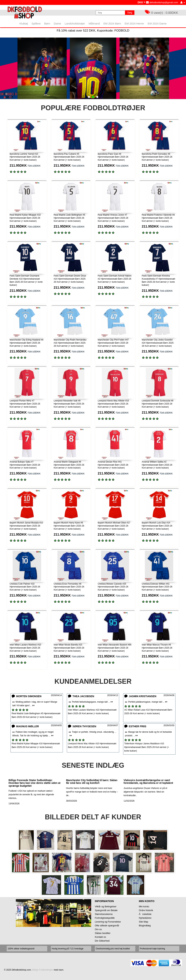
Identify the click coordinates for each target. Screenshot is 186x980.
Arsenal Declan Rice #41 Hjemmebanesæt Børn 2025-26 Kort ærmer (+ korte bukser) (113, 465)
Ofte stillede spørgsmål (107, 926)
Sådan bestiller (103, 933)
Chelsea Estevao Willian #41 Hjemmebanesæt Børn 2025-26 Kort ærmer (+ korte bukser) (157, 587)
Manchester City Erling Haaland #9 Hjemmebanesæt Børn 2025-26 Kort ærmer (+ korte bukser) (26, 343)
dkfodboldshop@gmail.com (162, 2)
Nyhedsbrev (145, 918)
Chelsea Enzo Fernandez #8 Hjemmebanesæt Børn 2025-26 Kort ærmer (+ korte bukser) (69, 587)
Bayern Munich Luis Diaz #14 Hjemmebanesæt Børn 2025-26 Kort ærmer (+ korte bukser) (157, 526)
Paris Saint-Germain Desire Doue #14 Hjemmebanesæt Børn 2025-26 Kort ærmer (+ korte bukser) (70, 279)
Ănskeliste (145, 914)
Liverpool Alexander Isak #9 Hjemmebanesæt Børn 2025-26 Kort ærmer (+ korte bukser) (69, 404)
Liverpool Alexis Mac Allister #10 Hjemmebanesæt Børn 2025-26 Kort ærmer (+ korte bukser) (113, 404)
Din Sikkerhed (102, 941)
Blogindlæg (145, 926)
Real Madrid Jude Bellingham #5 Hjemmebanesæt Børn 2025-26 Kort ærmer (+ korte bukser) (69, 218)
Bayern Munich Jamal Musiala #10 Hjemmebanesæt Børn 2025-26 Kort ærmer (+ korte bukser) (26, 526)
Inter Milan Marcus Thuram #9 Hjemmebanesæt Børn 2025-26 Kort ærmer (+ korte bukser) (157, 648)
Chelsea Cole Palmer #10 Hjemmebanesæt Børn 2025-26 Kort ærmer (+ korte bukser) (25, 587)
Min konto (144, 906)
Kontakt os (100, 937)
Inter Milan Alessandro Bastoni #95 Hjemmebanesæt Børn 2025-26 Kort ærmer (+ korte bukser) (115, 648)
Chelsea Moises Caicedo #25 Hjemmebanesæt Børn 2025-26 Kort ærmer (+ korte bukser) (113, 587)
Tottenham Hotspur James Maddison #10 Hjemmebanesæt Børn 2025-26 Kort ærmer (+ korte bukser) (147, 747)
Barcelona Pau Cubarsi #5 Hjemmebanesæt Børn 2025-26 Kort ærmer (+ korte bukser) (69, 157)
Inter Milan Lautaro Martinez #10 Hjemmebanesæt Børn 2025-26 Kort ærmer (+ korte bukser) (25, 648)
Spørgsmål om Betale (106, 910)
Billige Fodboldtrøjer (43, 970)
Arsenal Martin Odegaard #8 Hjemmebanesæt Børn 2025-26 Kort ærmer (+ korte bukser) (69, 465)
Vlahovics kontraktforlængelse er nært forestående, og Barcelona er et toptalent (148, 782)
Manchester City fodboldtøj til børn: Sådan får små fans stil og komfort (92, 782)
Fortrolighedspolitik (105, 918)
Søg (130, 12)
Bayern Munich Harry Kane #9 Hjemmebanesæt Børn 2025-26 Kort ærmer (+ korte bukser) (69, 526)
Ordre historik (146, 910)
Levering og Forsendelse (108, 922)
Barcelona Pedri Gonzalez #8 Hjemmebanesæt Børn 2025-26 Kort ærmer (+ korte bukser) (157, 157)
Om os (98, 929)
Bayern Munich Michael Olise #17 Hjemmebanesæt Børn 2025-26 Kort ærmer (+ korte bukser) (114, 526)
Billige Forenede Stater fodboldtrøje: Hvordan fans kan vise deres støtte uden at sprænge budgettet (35, 783)
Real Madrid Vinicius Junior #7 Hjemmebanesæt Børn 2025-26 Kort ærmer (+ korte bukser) (113, 218)
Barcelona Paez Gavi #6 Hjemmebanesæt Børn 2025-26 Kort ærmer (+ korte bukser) (113, 157)
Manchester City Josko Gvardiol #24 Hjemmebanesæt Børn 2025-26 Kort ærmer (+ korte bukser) (158, 343)
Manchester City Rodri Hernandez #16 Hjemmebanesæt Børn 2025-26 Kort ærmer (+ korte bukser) (70, 343)
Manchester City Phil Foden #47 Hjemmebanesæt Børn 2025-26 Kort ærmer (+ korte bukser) (113, 343)
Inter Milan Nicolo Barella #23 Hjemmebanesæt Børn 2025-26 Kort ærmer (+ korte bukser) (69, 648)
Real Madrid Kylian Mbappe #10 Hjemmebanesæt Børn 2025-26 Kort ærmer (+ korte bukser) (25, 218)
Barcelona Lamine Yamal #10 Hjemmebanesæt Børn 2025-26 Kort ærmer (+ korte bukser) (25, 157)
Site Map (144, 922)
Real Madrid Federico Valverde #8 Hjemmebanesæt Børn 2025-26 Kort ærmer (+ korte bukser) (158, 218)
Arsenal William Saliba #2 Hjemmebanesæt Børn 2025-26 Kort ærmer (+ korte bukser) (157, 465)
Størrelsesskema (104, 914)
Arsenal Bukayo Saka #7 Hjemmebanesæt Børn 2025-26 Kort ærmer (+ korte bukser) (25, 465)
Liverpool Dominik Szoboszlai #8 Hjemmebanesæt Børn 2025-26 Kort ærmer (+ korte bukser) (158, 404)
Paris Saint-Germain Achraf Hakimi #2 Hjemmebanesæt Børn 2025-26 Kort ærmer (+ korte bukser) (115, 279)
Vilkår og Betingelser (106, 906)
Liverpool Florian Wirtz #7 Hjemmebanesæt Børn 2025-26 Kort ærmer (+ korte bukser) (25, 404)
